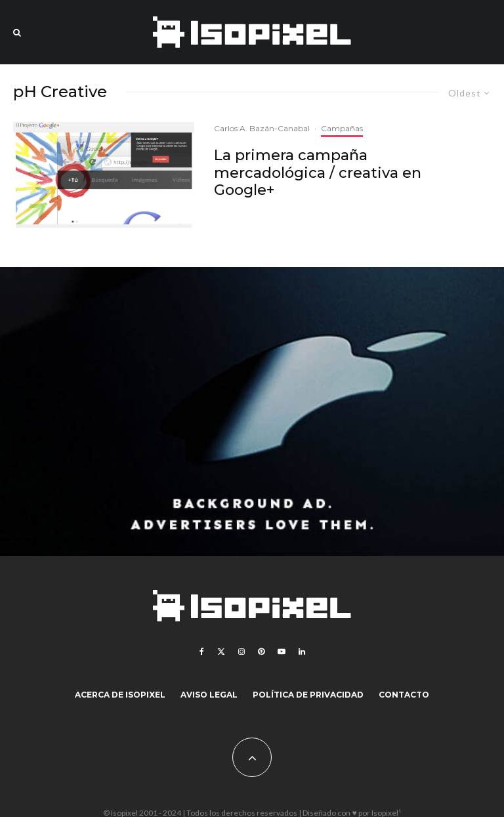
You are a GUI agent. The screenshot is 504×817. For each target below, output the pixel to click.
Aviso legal (209, 695)
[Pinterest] (261, 652)
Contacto (404, 695)
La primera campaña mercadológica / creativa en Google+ (318, 173)
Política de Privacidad (308, 695)
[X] (221, 652)
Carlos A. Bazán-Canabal (262, 128)
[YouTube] (282, 652)
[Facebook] (202, 652)
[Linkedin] (302, 652)
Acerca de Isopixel (120, 695)
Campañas (342, 128)
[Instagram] (241, 652)
